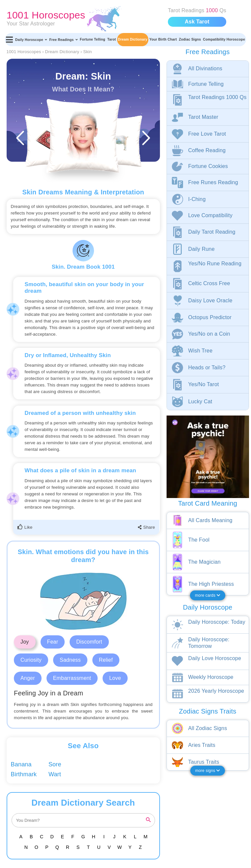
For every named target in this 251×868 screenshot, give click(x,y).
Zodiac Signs (190, 39)
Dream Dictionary (133, 39)
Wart (55, 774)
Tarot (111, 39)
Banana (21, 764)
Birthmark (24, 774)
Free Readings (63, 40)
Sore (55, 764)
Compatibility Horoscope (224, 39)
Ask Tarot (197, 22)
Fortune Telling (93, 39)
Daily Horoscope (31, 40)
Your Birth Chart (163, 39)
